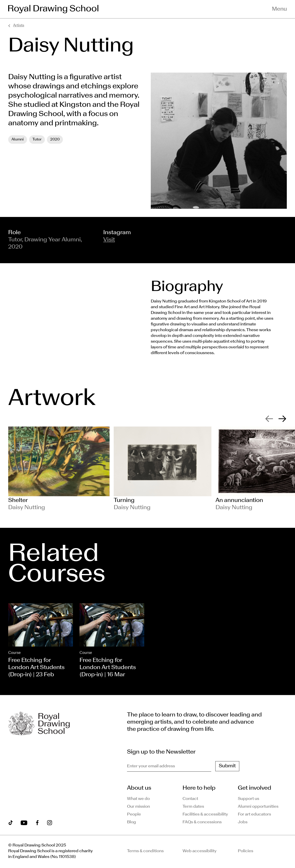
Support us (248, 799)
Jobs (243, 822)
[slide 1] (59, 469)
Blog (132, 822)
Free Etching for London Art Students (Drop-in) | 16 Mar (108, 668)
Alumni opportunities (258, 807)
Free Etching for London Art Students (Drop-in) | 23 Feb (36, 668)
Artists (19, 26)
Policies (246, 851)
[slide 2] (162, 469)
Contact (190, 799)
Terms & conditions (145, 851)
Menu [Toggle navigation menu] (279, 9)
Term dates (193, 807)
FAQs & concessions (202, 822)
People (134, 814)
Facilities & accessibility (205, 814)
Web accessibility (200, 851)
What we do (138, 799)
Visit (109, 240)
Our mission (138, 807)
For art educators (254, 814)
